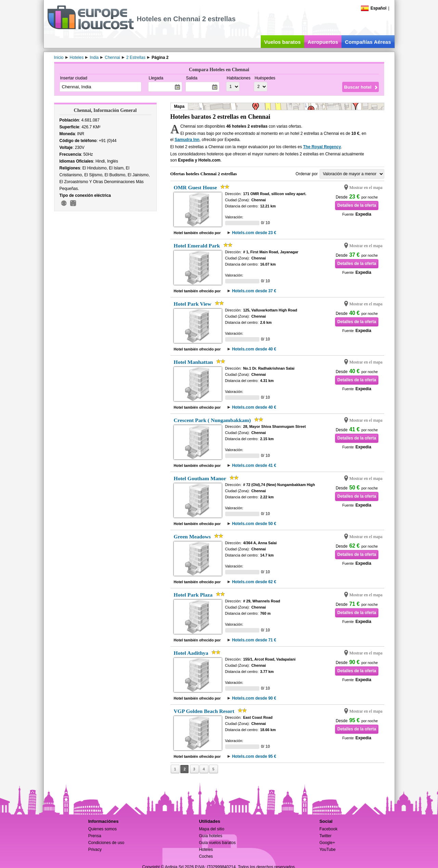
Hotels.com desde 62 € (254, 582)
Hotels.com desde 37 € (254, 291)
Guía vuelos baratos (217, 843)
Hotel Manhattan (194, 362)
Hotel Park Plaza (193, 595)
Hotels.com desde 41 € (254, 465)
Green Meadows (192, 537)
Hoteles (206, 850)
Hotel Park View (193, 304)
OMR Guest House (195, 187)
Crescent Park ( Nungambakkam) (212, 420)
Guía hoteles (210, 836)
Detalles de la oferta (357, 205)
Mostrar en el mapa (366, 188)
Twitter (325, 836)
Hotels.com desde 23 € (254, 233)
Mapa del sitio (211, 829)
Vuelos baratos (282, 42)
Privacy (95, 850)
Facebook (328, 829)
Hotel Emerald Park (197, 246)
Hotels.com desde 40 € (254, 349)
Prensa (95, 836)
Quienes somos (102, 829)
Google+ (327, 843)
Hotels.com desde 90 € (254, 698)
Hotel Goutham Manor (200, 478)
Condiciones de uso (106, 843)
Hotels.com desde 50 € (254, 524)
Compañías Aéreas (368, 42)
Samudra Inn (187, 140)
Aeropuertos (323, 42)
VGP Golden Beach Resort (204, 711)
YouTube (327, 850)
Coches (206, 856)
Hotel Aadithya (191, 653)
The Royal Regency (322, 147)
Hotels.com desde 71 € (254, 640)
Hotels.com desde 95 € (254, 756)
